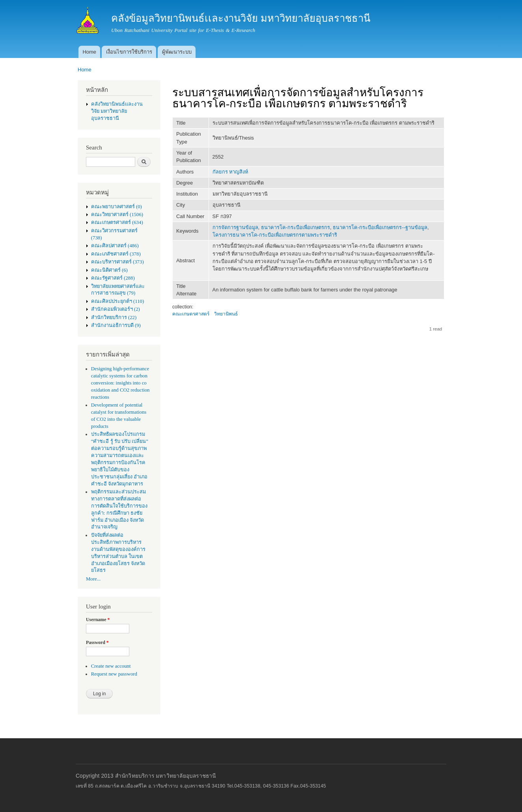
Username (98, 620)
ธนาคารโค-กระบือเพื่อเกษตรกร (295, 227)
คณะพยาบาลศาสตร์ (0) (117, 207)
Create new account (111, 666)
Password (97, 642)
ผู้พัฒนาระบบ (177, 52)
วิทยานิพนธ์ (226, 314)
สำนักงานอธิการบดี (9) (116, 325)
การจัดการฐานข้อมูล (235, 227)
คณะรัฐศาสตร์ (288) (113, 278)
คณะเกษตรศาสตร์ (191, 314)
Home (89, 52)
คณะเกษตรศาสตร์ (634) (117, 222)
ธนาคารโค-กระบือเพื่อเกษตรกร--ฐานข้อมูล (380, 227)
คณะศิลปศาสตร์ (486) (115, 246)
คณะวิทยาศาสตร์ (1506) (117, 215)
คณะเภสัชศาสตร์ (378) (116, 254)
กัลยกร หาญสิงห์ (230, 172)
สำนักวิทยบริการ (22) (114, 317)
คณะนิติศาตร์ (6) (109, 270)
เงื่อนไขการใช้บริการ (129, 52)
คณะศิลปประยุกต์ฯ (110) (117, 301)
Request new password (114, 674)
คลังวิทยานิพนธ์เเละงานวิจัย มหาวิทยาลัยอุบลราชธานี (117, 111)
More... (93, 579)
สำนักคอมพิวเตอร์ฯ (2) (116, 309)
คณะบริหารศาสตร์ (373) (117, 262)
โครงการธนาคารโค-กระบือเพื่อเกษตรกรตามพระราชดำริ (275, 235)
